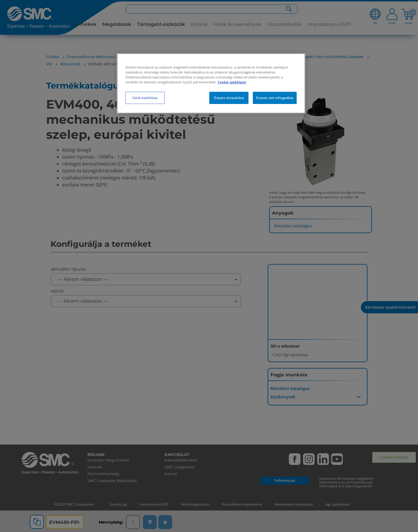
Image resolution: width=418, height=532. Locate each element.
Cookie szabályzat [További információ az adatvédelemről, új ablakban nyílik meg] (232, 82)
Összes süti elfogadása (275, 98)
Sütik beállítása (145, 98)
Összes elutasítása (229, 98)
